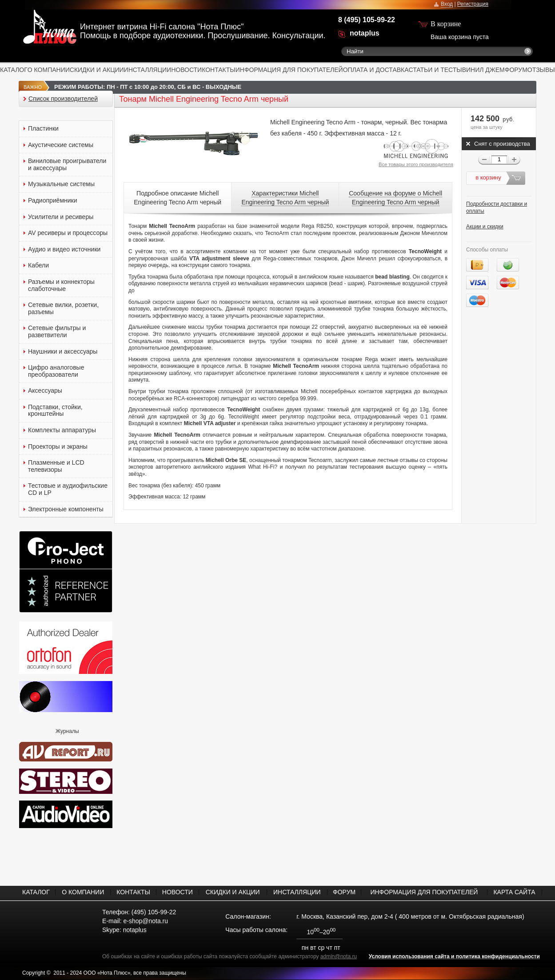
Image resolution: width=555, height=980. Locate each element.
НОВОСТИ (186, 70)
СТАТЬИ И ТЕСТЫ (435, 70)
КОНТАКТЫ (219, 70)
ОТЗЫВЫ (541, 70)
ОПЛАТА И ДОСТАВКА (376, 70)
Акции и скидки (485, 227)
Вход (447, 4)
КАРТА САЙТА (514, 892)
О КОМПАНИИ (49, 70)
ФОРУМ (516, 70)
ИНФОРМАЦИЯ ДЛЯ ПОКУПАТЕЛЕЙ (289, 70)
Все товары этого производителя (416, 164)
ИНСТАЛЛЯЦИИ (148, 70)
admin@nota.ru (339, 956)
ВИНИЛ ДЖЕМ (483, 70)
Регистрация (473, 4)
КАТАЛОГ (14, 70)
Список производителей (63, 99)
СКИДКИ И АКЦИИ (97, 70)
